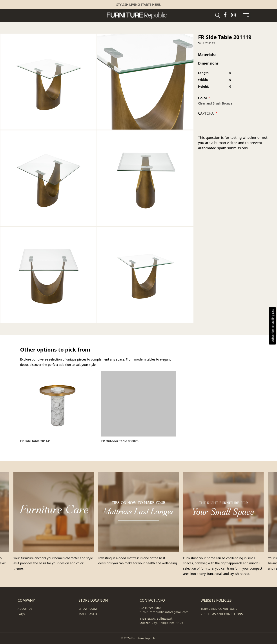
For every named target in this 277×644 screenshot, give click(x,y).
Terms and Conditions (219, 609)
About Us (25, 609)
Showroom (88, 609)
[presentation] (231, 126)
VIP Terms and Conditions (222, 614)
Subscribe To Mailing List (273, 326)
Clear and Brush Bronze (215, 103)
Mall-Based (88, 614)
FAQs (21, 614)
